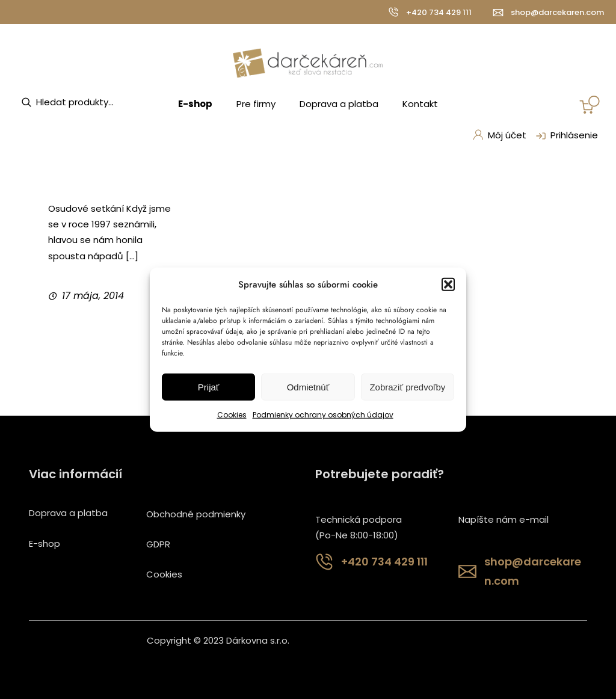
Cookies (232, 415)
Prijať (209, 387)
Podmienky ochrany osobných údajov (323, 415)
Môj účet (499, 135)
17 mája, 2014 (93, 296)
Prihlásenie (565, 136)
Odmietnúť (308, 387)
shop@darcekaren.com (557, 12)
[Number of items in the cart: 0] (590, 105)
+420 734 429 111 (439, 12)
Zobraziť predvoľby (407, 387)
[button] (448, 285)
